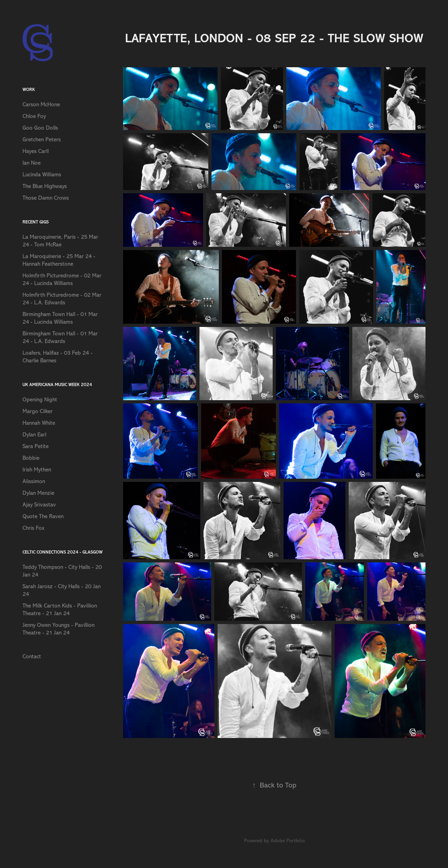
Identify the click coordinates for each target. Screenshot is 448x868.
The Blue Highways (45, 186)
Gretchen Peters (42, 139)
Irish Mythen (37, 470)
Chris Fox (33, 528)
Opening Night (40, 400)
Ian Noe (32, 163)
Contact (32, 656)
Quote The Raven (43, 516)
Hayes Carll (36, 151)
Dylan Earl (34, 435)
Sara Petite (36, 446)
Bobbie (31, 458)
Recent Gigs (36, 222)
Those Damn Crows (46, 198)
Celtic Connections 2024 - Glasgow (63, 552)
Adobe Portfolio (288, 841)
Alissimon (34, 481)
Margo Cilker (38, 411)
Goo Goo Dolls (40, 128)
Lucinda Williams (42, 175)
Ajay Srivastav (39, 505)
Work (29, 90)
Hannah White (39, 423)
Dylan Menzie (38, 493)
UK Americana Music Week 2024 (57, 385)
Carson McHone (41, 104)
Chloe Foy (34, 116)
